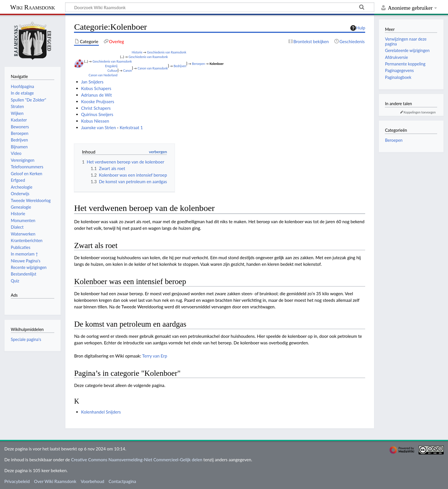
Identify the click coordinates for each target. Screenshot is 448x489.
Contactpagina (122, 481)
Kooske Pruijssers (98, 101)
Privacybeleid (17, 481)
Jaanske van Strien (99, 127)
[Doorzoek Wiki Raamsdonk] (220, 7)
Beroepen (198, 64)
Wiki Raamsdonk (32, 7)
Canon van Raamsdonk (153, 68)
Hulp (358, 28)
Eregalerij (111, 66)
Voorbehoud (92, 481)
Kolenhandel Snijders (101, 412)
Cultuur (112, 70)
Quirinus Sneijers (97, 114)
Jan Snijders (92, 82)
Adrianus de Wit (97, 95)
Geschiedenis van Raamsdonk (167, 52)
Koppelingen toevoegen (420, 112)
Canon (127, 70)
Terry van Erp (155, 356)
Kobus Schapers (96, 88)
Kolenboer (216, 64)
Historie (137, 52)
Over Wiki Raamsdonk (55, 481)
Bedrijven (180, 66)
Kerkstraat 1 (131, 127)
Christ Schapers (96, 108)
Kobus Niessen (95, 121)
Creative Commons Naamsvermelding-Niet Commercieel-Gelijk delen (137, 460)
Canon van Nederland (103, 75)
